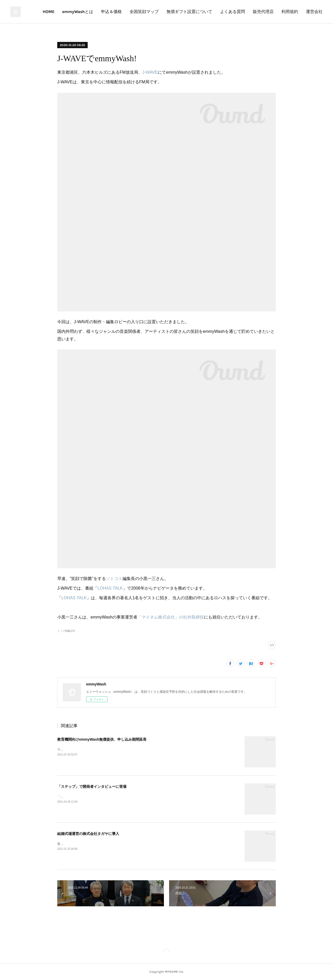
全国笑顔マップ (144, 12)
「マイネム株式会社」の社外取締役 (171, 617)
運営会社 (314, 12)
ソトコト (114, 579)
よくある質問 (233, 12)
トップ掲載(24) (66, 631)
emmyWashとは (78, 12)
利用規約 (290, 12)
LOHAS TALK (110, 588)
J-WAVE (150, 72)
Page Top (166, 951)
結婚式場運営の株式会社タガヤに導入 (88, 834)
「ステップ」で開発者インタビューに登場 (92, 787)
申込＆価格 (111, 12)
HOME (49, 12)
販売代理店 (263, 12)
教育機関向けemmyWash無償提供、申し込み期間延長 (102, 739)
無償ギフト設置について (189, 12)
